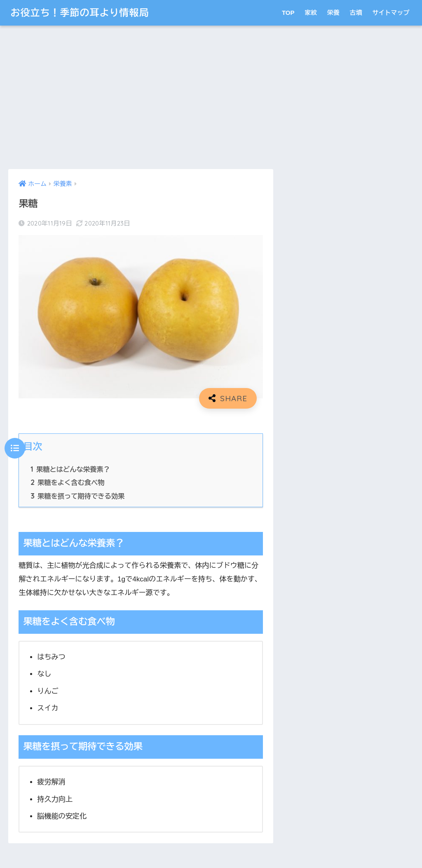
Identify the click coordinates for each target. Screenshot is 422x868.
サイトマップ (391, 13)
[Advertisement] (141, 97)
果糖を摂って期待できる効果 (77, 496)
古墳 (356, 13)
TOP (288, 13)
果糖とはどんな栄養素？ (70, 469)
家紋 (311, 13)
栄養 (333, 13)
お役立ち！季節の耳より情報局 (80, 13)
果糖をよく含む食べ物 (67, 482)
